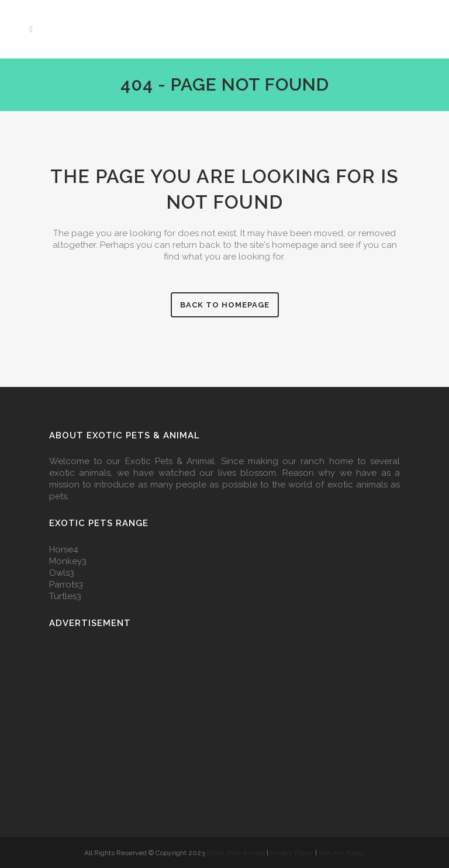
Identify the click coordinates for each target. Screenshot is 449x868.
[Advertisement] (224, 725)
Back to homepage (225, 305)
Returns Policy (342, 853)
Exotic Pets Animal (236, 853)
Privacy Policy (293, 853)
